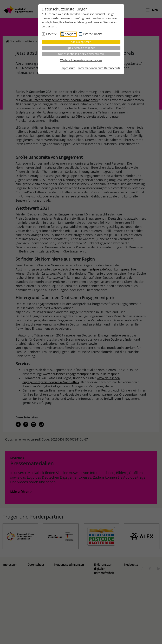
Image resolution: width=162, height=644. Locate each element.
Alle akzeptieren (81, 42)
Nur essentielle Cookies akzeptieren (81, 54)
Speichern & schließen (81, 48)
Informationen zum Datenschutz (99, 68)
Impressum (68, 68)
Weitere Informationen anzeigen (81, 60)
